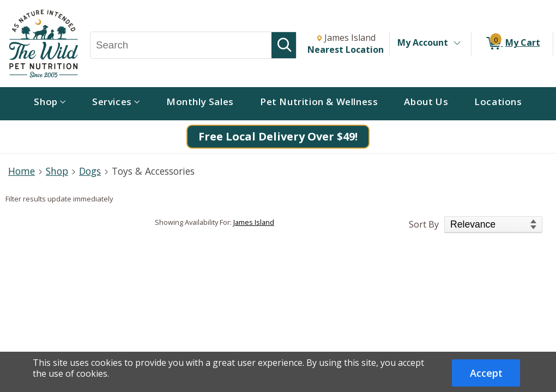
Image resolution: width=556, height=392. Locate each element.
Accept (486, 373)
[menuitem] (50, 104)
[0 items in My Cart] (512, 44)
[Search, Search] (181, 45)
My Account (423, 42)
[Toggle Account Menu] (457, 44)
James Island (254, 222)
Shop (57, 171)
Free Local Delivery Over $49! (278, 136)
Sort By (424, 224)
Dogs (90, 171)
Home (22, 171)
